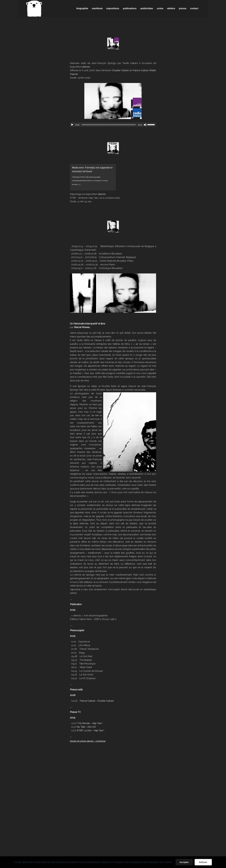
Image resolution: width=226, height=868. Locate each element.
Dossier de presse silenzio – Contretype (88, 741)
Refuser (203, 862)
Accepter (184, 862)
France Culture (141, 70)
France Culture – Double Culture (97, 701)
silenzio (86, 67)
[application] (113, 125)
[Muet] (145, 125)
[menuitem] (82, 8)
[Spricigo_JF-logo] (34, 8)
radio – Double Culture (113, 54)
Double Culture (120, 70)
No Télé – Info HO (86, 727)
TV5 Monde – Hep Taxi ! (90, 723)
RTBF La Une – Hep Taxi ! (91, 730)
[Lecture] (72, 125)
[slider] (109, 125)
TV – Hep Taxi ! (113, 159)
